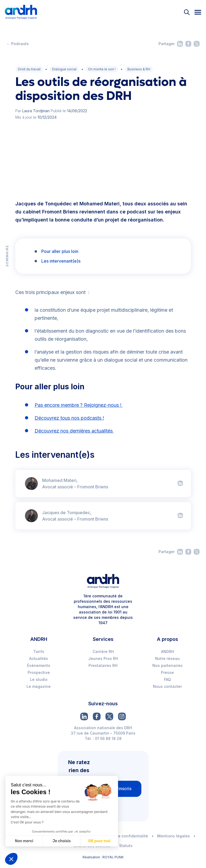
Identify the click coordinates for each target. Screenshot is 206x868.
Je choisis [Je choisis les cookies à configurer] (61, 841)
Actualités (39, 658)
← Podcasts (18, 44)
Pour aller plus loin (60, 251)
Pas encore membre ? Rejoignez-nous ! (79, 405)
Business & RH (139, 69)
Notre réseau (167, 658)
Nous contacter (167, 686)
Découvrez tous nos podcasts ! (69, 418)
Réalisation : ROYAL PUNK (103, 857)
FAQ (167, 679)
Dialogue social (64, 69)
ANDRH (168, 651)
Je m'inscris (119, 789)
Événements (39, 665)
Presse (167, 672)
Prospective (39, 672)
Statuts (126, 846)
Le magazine (39, 686)
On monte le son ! (102, 69)
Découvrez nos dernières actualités (74, 431)
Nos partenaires (168, 665)
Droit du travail (29, 69)
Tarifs (39, 651)
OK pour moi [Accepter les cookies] (99, 841)
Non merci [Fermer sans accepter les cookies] (24, 841)
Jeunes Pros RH (103, 658)
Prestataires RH (103, 665)
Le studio (39, 679)
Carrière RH (103, 651)
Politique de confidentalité (123, 836)
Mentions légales (174, 836)
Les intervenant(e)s (61, 261)
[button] (11, 859)
